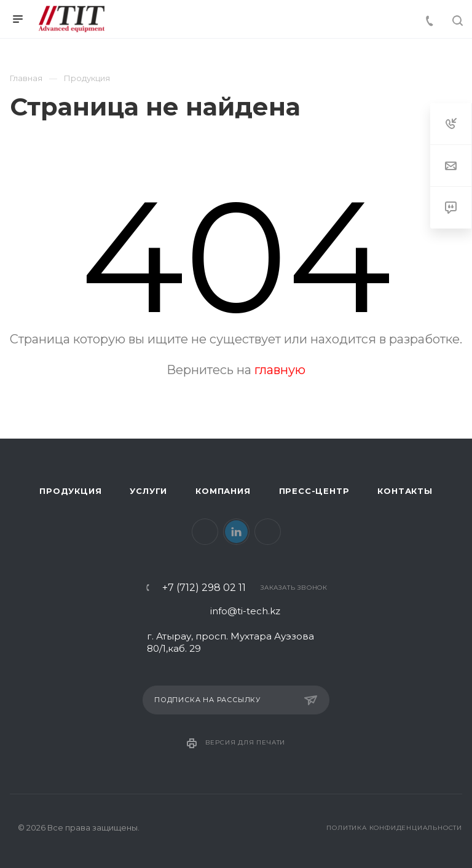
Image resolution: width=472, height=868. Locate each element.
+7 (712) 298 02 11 (204, 588)
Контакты (405, 491)
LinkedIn (236, 532)
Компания (223, 491)
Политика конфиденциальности (394, 828)
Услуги (148, 491)
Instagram (268, 532)
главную (280, 370)
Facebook (205, 532)
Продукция (70, 491)
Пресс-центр (314, 491)
